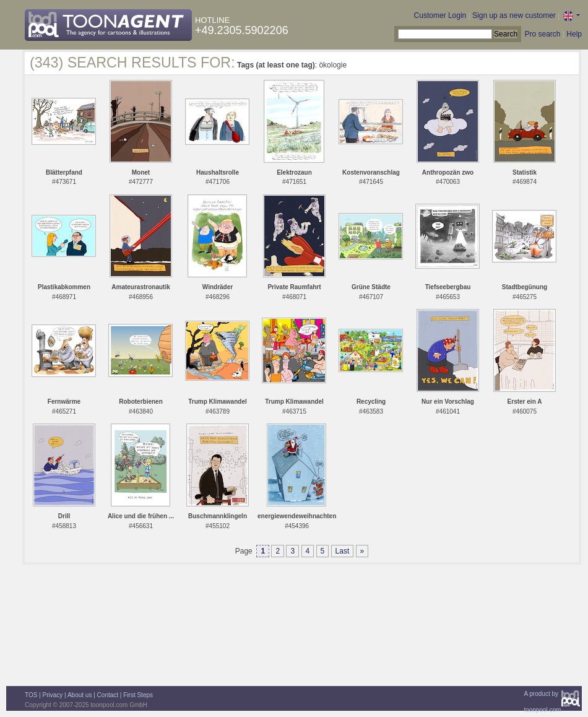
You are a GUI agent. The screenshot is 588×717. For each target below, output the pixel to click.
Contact (108, 695)
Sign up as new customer (514, 15)
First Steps (138, 695)
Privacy (53, 695)
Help (574, 34)
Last (343, 551)
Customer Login (440, 15)
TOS (31, 695)
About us (80, 695)
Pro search (542, 34)
